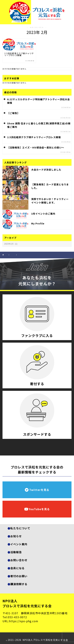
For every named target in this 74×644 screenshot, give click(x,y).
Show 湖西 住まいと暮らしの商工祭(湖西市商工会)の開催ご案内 (39, 125)
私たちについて (20, 528)
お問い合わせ (19, 560)
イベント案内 (19, 544)
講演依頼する (19, 584)
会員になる (17, 568)
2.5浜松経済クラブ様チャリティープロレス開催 (34, 137)
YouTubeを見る (37, 509)
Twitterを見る (37, 490)
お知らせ (16, 536)
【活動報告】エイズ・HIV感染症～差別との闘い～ (36, 147)
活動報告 (16, 552)
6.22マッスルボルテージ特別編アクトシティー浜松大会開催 (39, 101)
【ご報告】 (13, 113)
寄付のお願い (19, 576)
